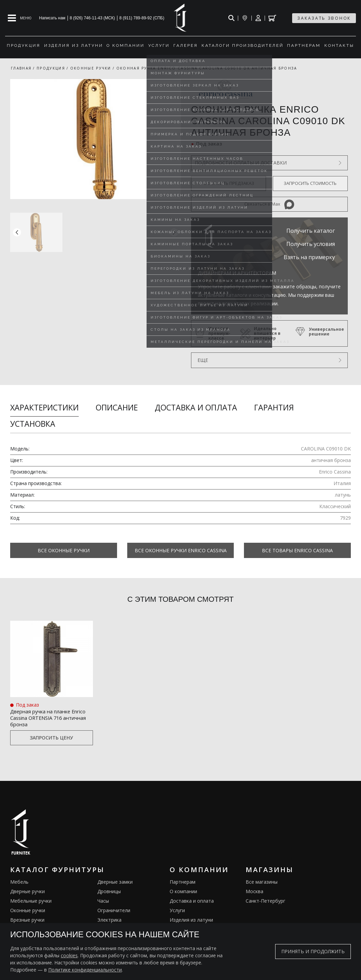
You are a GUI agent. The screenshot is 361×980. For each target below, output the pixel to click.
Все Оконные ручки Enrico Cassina (181, 550)
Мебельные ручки (31, 902)
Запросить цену (51, 739)
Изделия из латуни (191, 921)
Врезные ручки (27, 921)
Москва (254, 893)
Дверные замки (115, 883)
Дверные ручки (27, 893)
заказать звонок (324, 18)
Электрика (109, 921)
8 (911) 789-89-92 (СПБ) (142, 18)
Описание (117, 407)
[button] (174, 232)
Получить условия (311, 244)
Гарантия (274, 407)
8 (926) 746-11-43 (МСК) (92, 18)
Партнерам (183, 883)
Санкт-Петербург (265, 902)
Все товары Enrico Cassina (297, 550)
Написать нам (52, 18)
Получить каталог (311, 231)
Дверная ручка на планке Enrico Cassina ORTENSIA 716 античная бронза (50, 717)
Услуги (177, 912)
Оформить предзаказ (229, 183)
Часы (103, 902)
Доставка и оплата (196, 407)
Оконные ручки (28, 912)
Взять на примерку (309, 257)
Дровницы (109, 893)
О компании (183, 893)
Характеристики (44, 407)
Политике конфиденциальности (85, 970)
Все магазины (262, 883)
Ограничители (114, 912)
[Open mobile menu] (20, 18)
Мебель (19, 883)
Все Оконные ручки (64, 550)
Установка (33, 424)
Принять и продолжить (313, 951)
